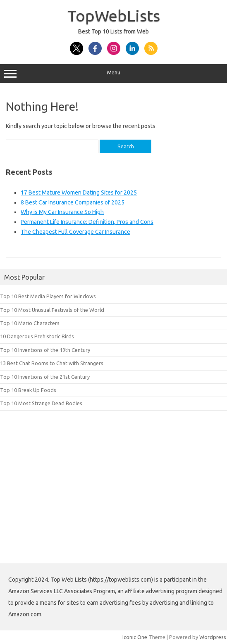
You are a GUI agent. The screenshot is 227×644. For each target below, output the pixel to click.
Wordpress (213, 637)
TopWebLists (114, 16)
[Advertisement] (113, 495)
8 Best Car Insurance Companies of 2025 (73, 202)
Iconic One (135, 637)
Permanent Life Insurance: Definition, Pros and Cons (87, 222)
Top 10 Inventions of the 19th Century (45, 350)
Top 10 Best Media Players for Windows (48, 296)
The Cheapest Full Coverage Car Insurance (75, 232)
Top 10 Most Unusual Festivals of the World (52, 310)
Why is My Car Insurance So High (62, 212)
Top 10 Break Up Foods (28, 390)
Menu (113, 74)
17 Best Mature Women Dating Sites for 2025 (79, 192)
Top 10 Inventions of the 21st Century (45, 377)
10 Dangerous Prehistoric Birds (37, 336)
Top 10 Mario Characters (30, 323)
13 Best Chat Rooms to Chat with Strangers (52, 363)
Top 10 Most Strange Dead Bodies (41, 403)
